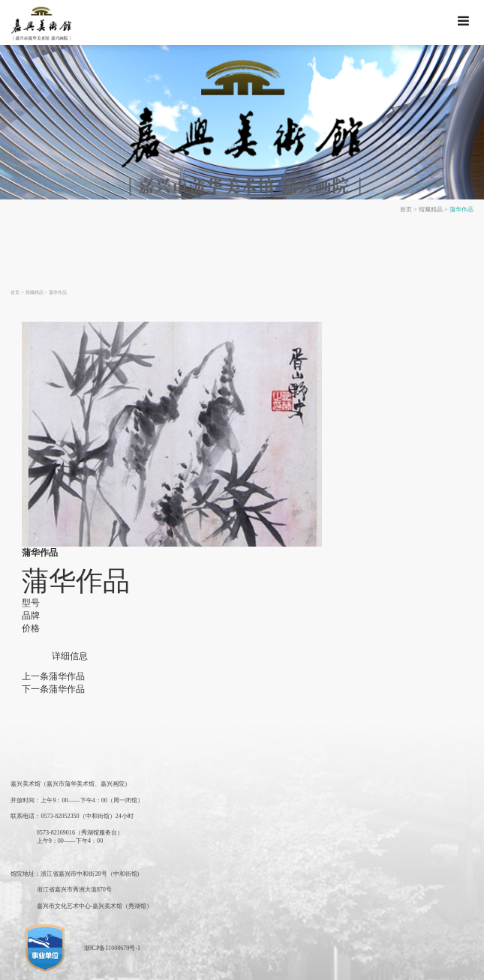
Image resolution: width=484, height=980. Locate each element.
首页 (416, 208)
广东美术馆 (165, 964)
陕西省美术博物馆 (211, 964)
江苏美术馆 (127, 964)
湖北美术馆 (256, 964)
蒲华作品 (464, 208)
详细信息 (67, 645)
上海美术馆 (89, 964)
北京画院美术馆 (358, 964)
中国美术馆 (51, 964)
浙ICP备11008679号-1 (105, 915)
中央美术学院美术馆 (412, 964)
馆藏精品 (437, 208)
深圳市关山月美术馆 (305, 964)
